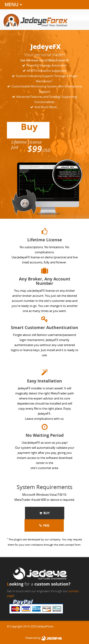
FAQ (44, 525)
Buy (44, 513)
